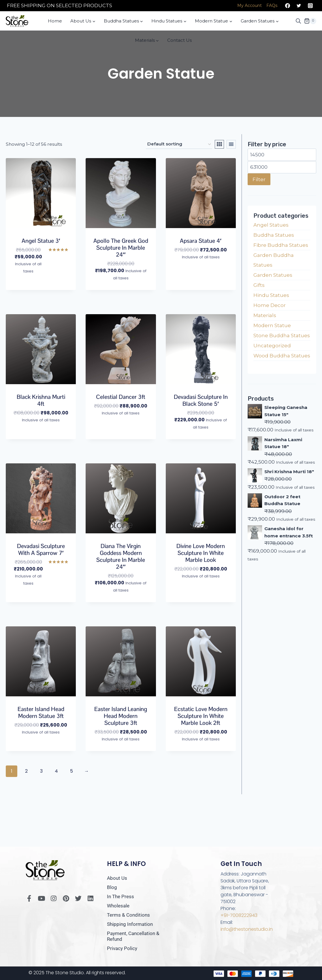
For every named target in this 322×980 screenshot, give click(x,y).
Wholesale (118, 906)
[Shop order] (179, 144)
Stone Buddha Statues (282, 335)
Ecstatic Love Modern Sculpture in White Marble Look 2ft (201, 716)
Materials (265, 315)
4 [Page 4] (57, 771)
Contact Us (179, 40)
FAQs (272, 5)
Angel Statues (271, 225)
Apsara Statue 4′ (201, 241)
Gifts (259, 285)
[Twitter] (299, 6)
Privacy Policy (122, 948)
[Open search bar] (298, 21)
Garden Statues (273, 275)
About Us (117, 878)
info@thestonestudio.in (247, 929)
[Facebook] (288, 6)
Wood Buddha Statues (282, 356)
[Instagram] (310, 6)
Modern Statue (272, 325)
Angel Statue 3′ (41, 241)
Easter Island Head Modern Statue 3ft (41, 712)
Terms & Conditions (128, 915)
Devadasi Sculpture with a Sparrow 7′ (41, 549)
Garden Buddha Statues (274, 260)
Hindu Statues (271, 295)
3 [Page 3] (42, 771)
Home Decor (270, 305)
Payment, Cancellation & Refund (133, 936)
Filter (259, 179)
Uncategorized (272, 346)
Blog (112, 887)
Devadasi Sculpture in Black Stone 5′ (201, 400)
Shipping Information (130, 924)
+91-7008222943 (239, 915)
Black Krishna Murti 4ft (41, 400)
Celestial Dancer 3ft (121, 397)
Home (55, 21)
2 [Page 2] (27, 771)
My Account (249, 5)
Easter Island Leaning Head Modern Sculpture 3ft (121, 716)
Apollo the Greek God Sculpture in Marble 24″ (121, 248)
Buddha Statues (274, 235)
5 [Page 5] (71, 771)
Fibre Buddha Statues (281, 245)
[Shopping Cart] (310, 21)
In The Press (120, 896)
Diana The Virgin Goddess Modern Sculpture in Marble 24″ (121, 556)
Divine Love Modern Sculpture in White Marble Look (201, 553)
